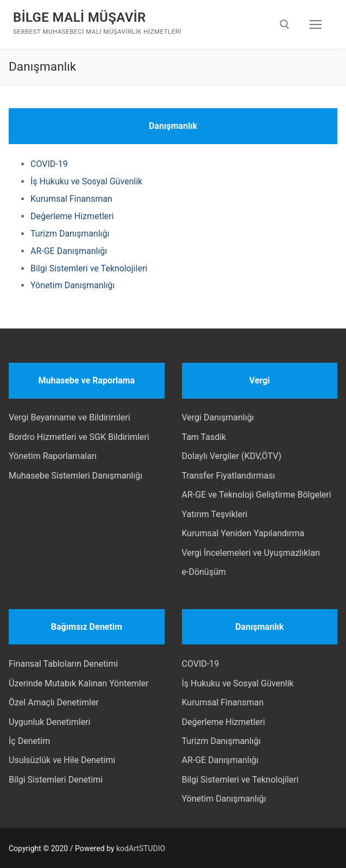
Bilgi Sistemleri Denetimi (56, 780)
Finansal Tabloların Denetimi (63, 664)
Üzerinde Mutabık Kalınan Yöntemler (79, 683)
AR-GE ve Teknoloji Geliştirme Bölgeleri (257, 495)
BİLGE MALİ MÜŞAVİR (80, 17)
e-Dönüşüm (204, 572)
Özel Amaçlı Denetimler (54, 702)
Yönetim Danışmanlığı (73, 285)
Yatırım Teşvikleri (215, 514)
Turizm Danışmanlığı (70, 234)
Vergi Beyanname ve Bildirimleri (70, 417)
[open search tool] (285, 24)
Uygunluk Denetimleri (49, 722)
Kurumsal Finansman (71, 199)
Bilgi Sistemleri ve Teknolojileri (89, 268)
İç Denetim (29, 741)
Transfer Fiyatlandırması (229, 476)
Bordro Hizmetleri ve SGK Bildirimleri (79, 437)
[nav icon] (316, 24)
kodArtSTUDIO (141, 848)
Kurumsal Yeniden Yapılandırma (243, 533)
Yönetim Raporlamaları (53, 456)
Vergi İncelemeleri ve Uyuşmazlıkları (251, 553)
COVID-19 (49, 164)
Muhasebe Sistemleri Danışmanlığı (76, 476)
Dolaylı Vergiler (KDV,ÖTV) (232, 456)
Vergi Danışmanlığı (218, 417)
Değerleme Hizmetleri (72, 216)
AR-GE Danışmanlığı (69, 251)
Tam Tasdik (204, 437)
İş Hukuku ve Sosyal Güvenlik (86, 181)
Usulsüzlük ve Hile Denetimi (62, 760)
